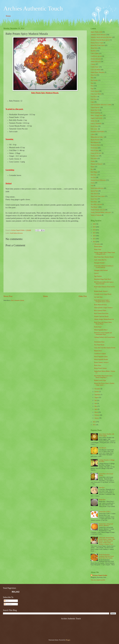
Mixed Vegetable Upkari (101, 357)
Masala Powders (95, 140)
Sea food (93, 177)
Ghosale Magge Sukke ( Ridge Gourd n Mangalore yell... (104, 253)
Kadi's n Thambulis (96, 124)
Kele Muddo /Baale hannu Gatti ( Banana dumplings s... (103, 377)
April (96, 409)
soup (92, 185)
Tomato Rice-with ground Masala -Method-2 (106, 525)
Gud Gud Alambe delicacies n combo (101, 105)
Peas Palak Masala (99, 345)
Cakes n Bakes (95, 53)
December (97, 244)
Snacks (93, 183)
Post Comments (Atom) (18, 300)
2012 (94, 425)
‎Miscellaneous (95, 142)
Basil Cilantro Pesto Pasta (101, 313)
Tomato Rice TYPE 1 (105, 512)
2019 (94, 227)
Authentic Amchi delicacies (98, 35)
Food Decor (94, 97)
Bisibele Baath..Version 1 (101, 291)
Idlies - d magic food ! (97, 115)
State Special (94, 194)
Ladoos (93, 134)
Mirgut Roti (102, 500)
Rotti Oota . (94, 175)
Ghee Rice (102, 488)
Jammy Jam (94, 121)
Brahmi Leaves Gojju (100, 380)
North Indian (94, 148)
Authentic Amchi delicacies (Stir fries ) (101, 37)
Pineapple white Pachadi (101, 270)
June (96, 403)
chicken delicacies (96, 59)
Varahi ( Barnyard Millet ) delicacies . (101, 212)
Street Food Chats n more (98, 196)
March (96, 412)
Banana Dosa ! (98, 351)
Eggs (92, 89)
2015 (94, 239)
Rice (92, 169)
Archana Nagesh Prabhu (100, 575)
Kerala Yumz (94, 126)
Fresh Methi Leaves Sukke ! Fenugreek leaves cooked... (102, 301)
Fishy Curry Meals (96, 94)
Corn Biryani (103, 448)
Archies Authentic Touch (33, 9)
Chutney (93, 64)
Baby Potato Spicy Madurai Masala (104, 257)
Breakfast (93, 51)
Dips (92, 83)
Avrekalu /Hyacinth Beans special (100, 40)
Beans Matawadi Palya (100, 305)
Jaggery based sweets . (97, 118)
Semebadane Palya (99, 342)
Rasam (93, 167)
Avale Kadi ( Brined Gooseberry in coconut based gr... (104, 267)
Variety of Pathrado (96, 215)
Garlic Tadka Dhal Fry (100, 260)
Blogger (68, 640)
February (97, 415)
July (96, 400)
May (96, 406)
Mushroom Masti (95, 145)
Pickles (93, 161)
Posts (6, 601)
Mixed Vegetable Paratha (101, 359)
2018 (94, 230)
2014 (94, 242)
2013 (94, 422)
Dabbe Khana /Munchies (98, 72)
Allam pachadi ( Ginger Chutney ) (103, 308)
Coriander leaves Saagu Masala (103, 294)
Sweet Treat (94, 199)
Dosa (92, 86)
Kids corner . (94, 129)
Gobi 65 (96, 273)
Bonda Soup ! (98, 327)
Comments (8, 604)
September (98, 395)
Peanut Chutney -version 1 (101, 362)
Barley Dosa (98, 365)
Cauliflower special (96, 56)
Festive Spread (95, 91)
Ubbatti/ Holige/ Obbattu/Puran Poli (104, 319)
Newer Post (8, 296)
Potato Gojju (98, 249)
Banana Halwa (98, 247)
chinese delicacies (96, 62)
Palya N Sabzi (95, 151)
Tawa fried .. (94, 202)
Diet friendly (94, 80)
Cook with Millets (96, 70)
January (97, 418)
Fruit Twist (94, 99)
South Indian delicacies (16, 233)
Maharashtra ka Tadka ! (97, 137)
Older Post (83, 296)
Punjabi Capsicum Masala (101, 316)
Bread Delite (94, 48)
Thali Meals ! (94, 207)
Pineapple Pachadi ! (100, 263)
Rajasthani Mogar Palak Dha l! (103, 279)
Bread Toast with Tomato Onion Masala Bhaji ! (103, 323)
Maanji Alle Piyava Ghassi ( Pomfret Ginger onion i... (104, 384)
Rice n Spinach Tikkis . (100, 311)
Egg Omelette (98, 276)
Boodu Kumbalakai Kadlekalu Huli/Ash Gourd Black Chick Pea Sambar (106, 556)
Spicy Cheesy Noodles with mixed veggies (107, 435)
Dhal (92, 78)
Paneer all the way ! (96, 153)
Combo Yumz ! (95, 67)
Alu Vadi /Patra (98, 297)
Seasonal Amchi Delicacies (98, 180)
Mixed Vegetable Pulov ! (101, 330)
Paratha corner (95, 156)
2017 (94, 233)
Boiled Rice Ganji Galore (98, 45)
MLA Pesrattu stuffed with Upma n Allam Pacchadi (104, 283)
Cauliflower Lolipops (100, 354)
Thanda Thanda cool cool (98, 210)
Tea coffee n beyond (96, 204)
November (98, 389)
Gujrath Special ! (95, 107)
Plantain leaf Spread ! (97, 164)
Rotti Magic (94, 172)
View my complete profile (98, 580)
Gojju (92, 102)
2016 (94, 236)
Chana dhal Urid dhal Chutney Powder (105, 348)
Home (8, 16)
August (97, 397)
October (97, 392)
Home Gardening (95, 113)
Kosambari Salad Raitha (97, 132)
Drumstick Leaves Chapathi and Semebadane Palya (103, 334)
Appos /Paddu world (96, 32)
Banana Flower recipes (97, 43)
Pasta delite (94, 159)
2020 (94, 224)
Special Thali (94, 191)
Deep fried (94, 75)
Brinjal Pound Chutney (100, 368)
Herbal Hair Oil (95, 110)
